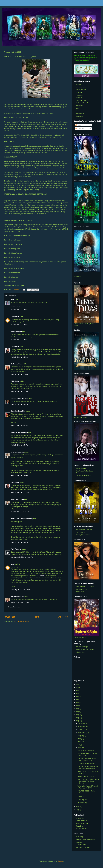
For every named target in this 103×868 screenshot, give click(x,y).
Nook (77, 108)
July (80, 739)
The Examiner (80, 532)
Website (78, 84)
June (80, 742)
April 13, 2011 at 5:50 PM (19, 445)
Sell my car (40, 576)
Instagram (79, 95)
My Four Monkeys (82, 647)
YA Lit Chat (79, 826)
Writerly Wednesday (83, 535)
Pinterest (79, 92)
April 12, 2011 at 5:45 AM (19, 357)
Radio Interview (81, 468)
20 (77, 693)
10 (77, 807)
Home (36, 617)
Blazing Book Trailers (83, 847)
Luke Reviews (80, 652)
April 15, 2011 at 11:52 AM (20, 512)
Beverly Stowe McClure (19, 398)
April (80, 748)
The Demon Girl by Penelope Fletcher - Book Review (88, 767)
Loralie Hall (15, 317)
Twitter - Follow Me (82, 103)
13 (77, 715)
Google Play (80, 113)
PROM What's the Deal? (86, 750)
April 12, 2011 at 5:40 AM (19, 340)
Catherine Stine (16, 364)
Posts (78, 125)
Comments (80, 129)
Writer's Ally (80, 818)
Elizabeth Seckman (18, 596)
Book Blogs (80, 837)
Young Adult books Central (85, 586)
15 (77, 709)
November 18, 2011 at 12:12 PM (22, 557)
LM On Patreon (81, 90)
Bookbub (79, 98)
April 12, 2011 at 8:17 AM (19, 391)
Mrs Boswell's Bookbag (84, 530)
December (82, 723)
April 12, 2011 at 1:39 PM (19, 404)
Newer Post (9, 617)
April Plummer (16, 549)
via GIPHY (77, 277)
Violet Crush (80, 592)
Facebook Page (81, 100)
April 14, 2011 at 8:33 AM (19, 475)
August (81, 736)
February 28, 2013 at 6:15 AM (21, 590)
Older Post (63, 617)
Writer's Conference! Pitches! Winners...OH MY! (88, 787)
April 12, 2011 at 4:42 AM (19, 310)
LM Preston (15, 347)
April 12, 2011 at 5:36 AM (19, 325)
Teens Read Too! (81, 589)
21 (77, 690)
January (81, 803)
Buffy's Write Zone (82, 823)
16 (77, 706)
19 (77, 696)
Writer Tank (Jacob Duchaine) (22, 519)
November (82, 727)
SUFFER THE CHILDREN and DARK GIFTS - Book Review (88, 781)
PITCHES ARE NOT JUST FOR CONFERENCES (87, 759)
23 (77, 684)
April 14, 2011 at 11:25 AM (20, 492)
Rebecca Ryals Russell (19, 433)
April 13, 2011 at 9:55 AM (19, 426)
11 (77, 721)
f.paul (13, 564)
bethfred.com (15, 307)
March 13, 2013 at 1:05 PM (20, 602)
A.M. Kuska (15, 381)
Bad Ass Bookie (81, 829)
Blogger (61, 861)
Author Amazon (81, 87)
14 (77, 712)
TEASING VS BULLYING (86, 763)
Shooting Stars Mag (18, 411)
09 (77, 810)
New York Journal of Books (85, 649)
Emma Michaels (81, 821)
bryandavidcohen (17, 452)
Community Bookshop (83, 476)
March (80, 797)
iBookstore (79, 116)
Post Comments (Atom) (21, 622)
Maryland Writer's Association (86, 839)
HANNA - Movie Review (86, 776)
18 (77, 700)
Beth (13, 300)
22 (77, 687)
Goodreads (79, 106)
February (81, 800)
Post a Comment (14, 607)
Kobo (77, 111)
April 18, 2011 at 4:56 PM (19, 542)
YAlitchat (79, 842)
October (81, 730)
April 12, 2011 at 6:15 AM (19, 374)
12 (77, 718)
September (82, 733)
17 (77, 703)
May (80, 745)
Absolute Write (81, 845)
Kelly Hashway (16, 332)
